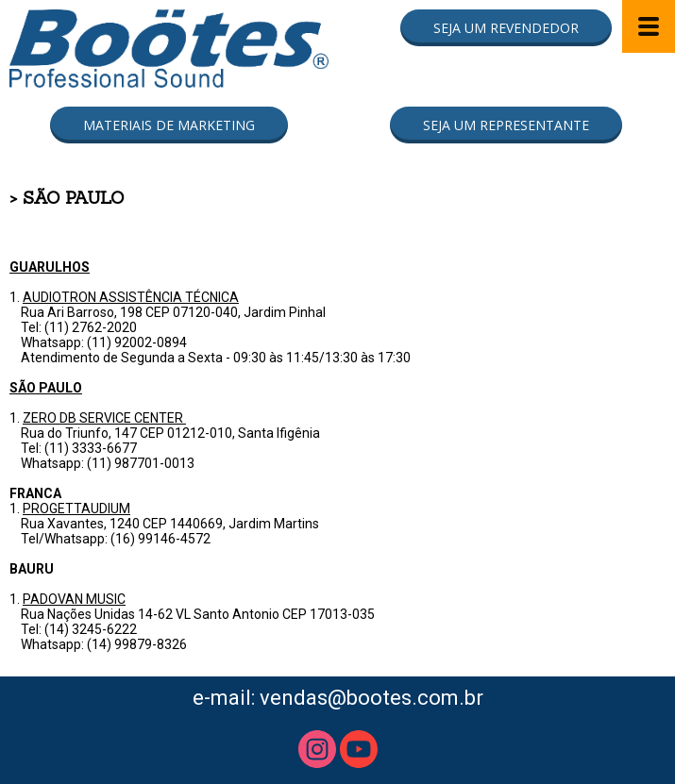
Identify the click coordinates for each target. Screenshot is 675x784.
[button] (506, 28)
